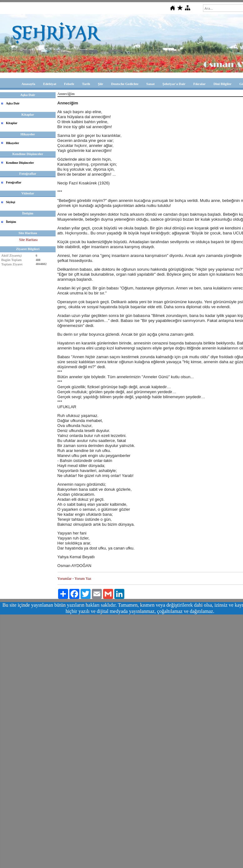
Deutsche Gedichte (125, 84)
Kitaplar (12, 123)
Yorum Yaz (83, 579)
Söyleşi (10, 202)
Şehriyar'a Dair (174, 84)
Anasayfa (28, 84)
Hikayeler (12, 143)
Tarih (86, 84)
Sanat (150, 84)
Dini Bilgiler (222, 84)
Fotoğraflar (14, 182)
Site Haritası (28, 240)
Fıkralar (200, 84)
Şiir (100, 84)
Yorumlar (64, 579)
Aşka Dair (13, 103)
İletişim (11, 222)
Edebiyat (50, 84)
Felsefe (69, 84)
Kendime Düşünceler (20, 163)
